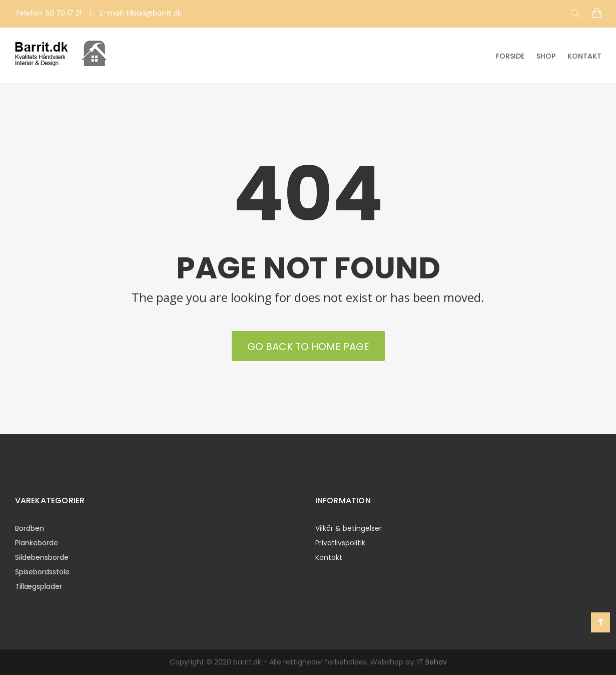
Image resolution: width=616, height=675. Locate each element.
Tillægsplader (39, 586)
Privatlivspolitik (340, 543)
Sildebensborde (42, 557)
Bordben (30, 528)
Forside (510, 56)
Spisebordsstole (42, 572)
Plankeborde (37, 543)
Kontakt (584, 56)
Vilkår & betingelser (349, 528)
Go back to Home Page (308, 347)
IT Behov (432, 662)
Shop (546, 56)
